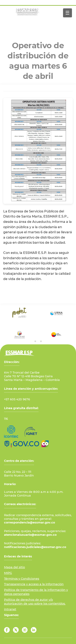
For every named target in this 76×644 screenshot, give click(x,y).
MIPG (8, 573)
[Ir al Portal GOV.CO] (22, 444)
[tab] (35, 341)
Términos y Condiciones (22, 579)
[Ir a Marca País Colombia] (45, 444)
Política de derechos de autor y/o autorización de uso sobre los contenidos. (35, 602)
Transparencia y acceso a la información (34, 584)
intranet (10, 609)
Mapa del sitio (14, 567)
